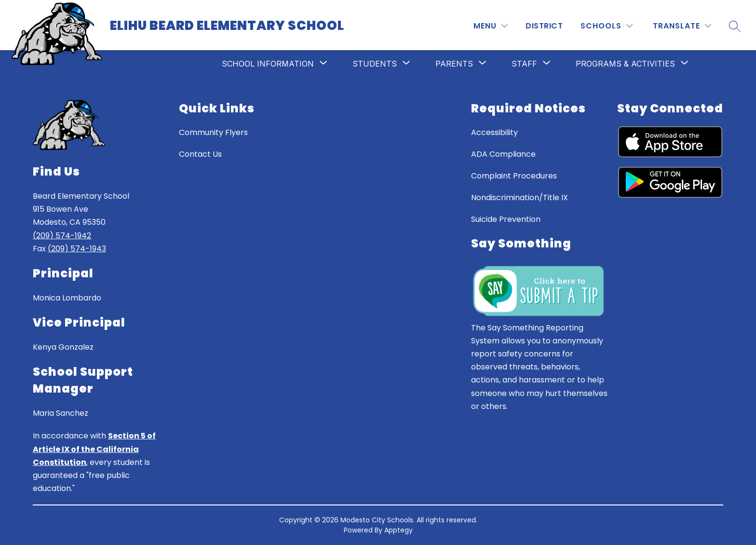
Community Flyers (213, 132)
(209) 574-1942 (62, 236)
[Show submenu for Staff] (524, 64)
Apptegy (398, 530)
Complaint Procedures (514, 176)
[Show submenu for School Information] (268, 64)
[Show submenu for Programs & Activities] (625, 64)
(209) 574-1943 (77, 249)
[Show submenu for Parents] (454, 64)
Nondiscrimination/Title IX (520, 198)
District (544, 26)
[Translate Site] (682, 26)
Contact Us (200, 154)
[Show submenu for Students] (375, 64)
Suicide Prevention (506, 219)
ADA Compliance (503, 154)
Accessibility (494, 132)
